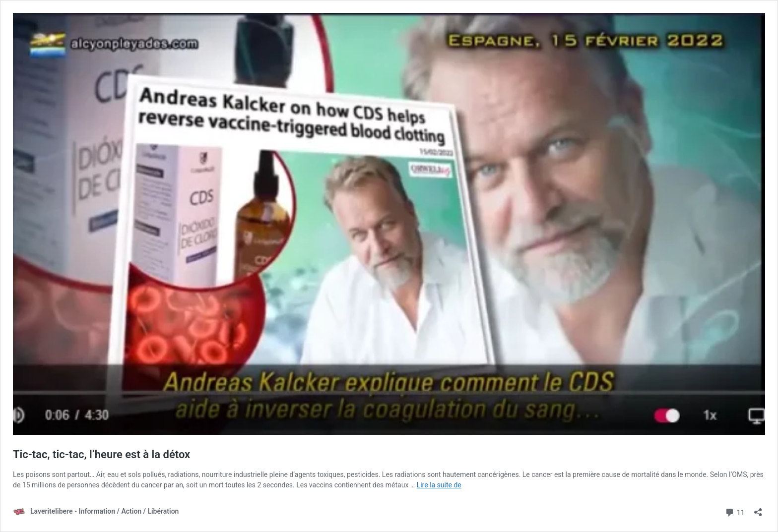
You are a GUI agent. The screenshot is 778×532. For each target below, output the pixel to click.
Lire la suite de (439, 485)
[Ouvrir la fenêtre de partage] (758, 509)
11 (735, 511)
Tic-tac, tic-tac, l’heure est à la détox (101, 454)
